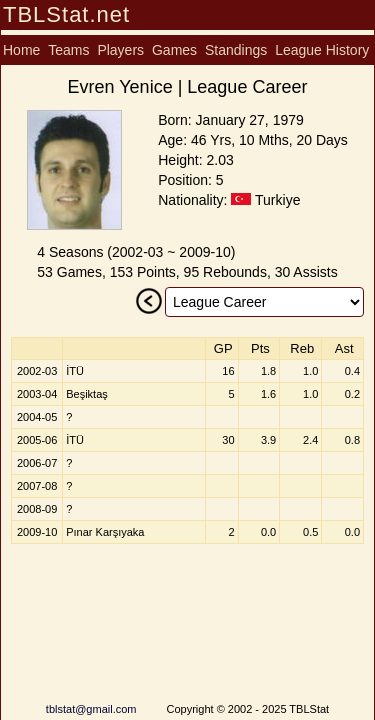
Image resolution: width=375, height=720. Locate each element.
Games (174, 50)
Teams (68, 50)
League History (322, 50)
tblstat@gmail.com (91, 709)
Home (21, 50)
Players (120, 50)
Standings (236, 50)
